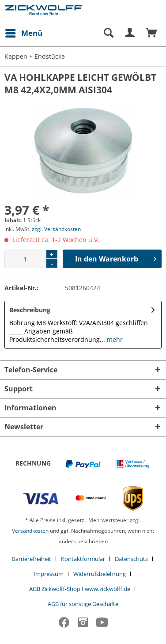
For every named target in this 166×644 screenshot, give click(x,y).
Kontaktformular (83, 559)
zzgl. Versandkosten (56, 229)
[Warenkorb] (152, 33)
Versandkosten (30, 531)
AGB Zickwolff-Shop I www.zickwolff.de (80, 589)
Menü (24, 32)
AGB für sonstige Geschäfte (83, 604)
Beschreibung (30, 310)
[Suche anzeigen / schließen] (108, 33)
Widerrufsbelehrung (100, 574)
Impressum (49, 574)
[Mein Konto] (130, 33)
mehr (114, 339)
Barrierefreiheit (32, 559)
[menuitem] (23, 33)
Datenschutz (131, 559)
